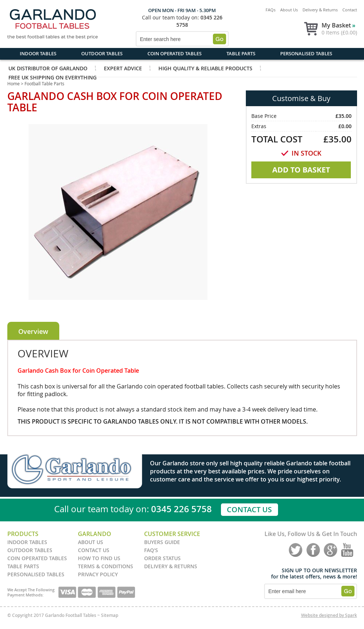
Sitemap (110, 615)
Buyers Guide (162, 542)
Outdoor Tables (102, 53)
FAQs (271, 10)
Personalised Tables (306, 53)
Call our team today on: (170, 17)
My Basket (339, 25)
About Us (289, 10)
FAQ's (151, 550)
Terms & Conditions (106, 566)
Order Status (162, 558)
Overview (33, 331)
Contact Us (249, 509)
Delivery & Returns (320, 10)
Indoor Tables (38, 53)
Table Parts (241, 53)
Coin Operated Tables (175, 53)
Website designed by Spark (329, 615)
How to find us (99, 558)
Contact (350, 10)
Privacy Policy (98, 574)
